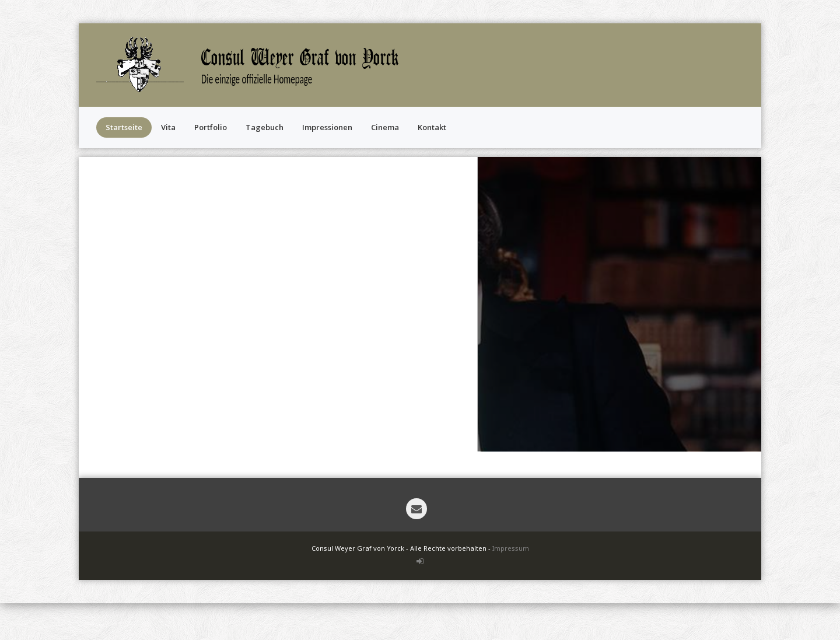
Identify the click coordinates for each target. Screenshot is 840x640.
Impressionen (327, 127)
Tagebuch (265, 127)
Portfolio (211, 127)
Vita (168, 127)
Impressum (511, 548)
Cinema (385, 127)
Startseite (124, 127)
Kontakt (432, 127)
